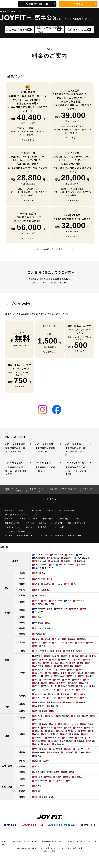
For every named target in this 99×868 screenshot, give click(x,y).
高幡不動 (70, 689)
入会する (78, 4)
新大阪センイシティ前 (69, 724)
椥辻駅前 (77, 716)
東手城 (37, 766)
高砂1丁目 (38, 777)
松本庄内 (38, 617)
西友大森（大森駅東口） (44, 669)
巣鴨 (45, 683)
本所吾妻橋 (38, 666)
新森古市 (90, 727)
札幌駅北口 (68, 561)
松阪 (53, 711)
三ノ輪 (65, 663)
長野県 (22, 617)
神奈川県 (22, 696)
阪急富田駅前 (67, 741)
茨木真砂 (54, 741)
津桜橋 (44, 711)
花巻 (51, 579)
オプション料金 (59, 527)
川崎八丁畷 (54, 694)
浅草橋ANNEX (66, 659)
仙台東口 (58, 584)
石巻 (68, 584)
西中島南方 (48, 727)
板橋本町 (62, 683)
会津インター (56, 600)
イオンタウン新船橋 (73, 651)
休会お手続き (43, 527)
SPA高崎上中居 (40, 634)
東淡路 (68, 727)
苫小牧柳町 (55, 561)
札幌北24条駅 (58, 554)
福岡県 (22, 779)
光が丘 (37, 686)
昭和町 (46, 734)
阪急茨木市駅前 (40, 741)
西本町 (65, 734)
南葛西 (59, 666)
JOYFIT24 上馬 (76, 449)
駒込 (53, 683)
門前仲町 (69, 666)
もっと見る (27, 140)
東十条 (78, 659)
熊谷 (36, 646)
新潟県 (22, 610)
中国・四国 (7, 766)
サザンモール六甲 (83, 749)
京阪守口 (91, 741)
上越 (51, 609)
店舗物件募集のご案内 (26, 535)
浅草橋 (54, 659)
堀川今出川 (38, 716)
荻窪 (87, 679)
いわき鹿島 (80, 600)
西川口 (57, 639)
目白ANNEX (46, 679)
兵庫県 (22, 752)
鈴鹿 (36, 711)
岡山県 (22, 761)
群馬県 (22, 634)
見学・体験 (30, 523)
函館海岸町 (68, 558)
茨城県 (22, 623)
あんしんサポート (75, 535)
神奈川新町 (74, 698)
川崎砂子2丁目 (40, 694)
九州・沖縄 (7, 787)
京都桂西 (38, 719)
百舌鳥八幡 (59, 744)
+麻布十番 (38, 656)
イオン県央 (38, 612)
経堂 (82, 673)
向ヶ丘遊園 (80, 694)
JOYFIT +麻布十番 (76, 469)
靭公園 (56, 734)
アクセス (76, 519)
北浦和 (37, 639)
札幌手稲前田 (54, 558)
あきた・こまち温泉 (42, 590)
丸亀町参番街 (39, 772)
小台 (47, 663)
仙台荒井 (47, 584)
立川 (61, 689)
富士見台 (85, 683)
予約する (29, 527)
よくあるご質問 (57, 523)
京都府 (22, 718)
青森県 (22, 573)
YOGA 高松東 (54, 772)
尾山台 (37, 676)
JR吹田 (80, 738)
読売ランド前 (39, 698)
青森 (43, 573)
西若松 (68, 600)
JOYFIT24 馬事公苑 (16, 448)
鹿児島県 (22, 791)
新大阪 (37, 727)
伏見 (86, 716)
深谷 (43, 646)
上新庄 (59, 727)
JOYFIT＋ (50, 510)
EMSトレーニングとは (29, 519)
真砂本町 (38, 791)
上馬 (65, 673)
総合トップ (9, 510)
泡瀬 (36, 797)
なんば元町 (68, 738)
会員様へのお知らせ (13, 527)
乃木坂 (85, 656)
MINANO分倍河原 (67, 686)
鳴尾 (90, 752)
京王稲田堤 (67, 694)
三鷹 (55, 686)
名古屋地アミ (39, 706)
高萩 (49, 623)
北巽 (92, 731)
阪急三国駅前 (88, 724)
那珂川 (68, 777)
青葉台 (85, 698)
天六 (36, 724)
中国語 (53, 851)
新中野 (67, 679)
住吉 (53, 780)
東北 (7, 588)
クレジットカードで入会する (16, 531)
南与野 (48, 642)
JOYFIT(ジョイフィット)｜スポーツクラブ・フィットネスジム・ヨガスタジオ (55, 848)
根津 (36, 659)
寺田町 (37, 734)
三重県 (22, 711)
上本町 (83, 731)
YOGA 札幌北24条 (41, 554)
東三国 (54, 724)
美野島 (61, 780)
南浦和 (73, 639)
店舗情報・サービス (13, 523)
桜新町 (73, 673)
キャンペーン (10, 519)
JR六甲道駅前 (57, 749)
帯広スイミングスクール (44, 568)
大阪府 (22, 734)
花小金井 (82, 689)
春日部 (70, 642)
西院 (94, 716)
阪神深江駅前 (39, 752)
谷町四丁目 (72, 731)
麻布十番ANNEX (53, 656)
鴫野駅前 (51, 731)
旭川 (53, 564)
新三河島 (38, 663)
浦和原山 (38, 642)
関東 (7, 660)
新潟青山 (75, 609)
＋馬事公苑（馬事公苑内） (54, 676)
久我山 (37, 683)
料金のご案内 (63, 519)
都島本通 (79, 727)
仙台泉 (37, 584)
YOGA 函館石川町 (84, 558)
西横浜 (63, 698)
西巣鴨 (88, 659)
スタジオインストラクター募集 (51, 535)
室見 (70, 780)
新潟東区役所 (62, 609)
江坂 (89, 738)
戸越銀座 (61, 669)
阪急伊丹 (38, 756)
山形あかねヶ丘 (40, 595)
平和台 (46, 686)
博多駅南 (78, 777)
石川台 (81, 669)
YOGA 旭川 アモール (67, 564)
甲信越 (7, 613)
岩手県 (22, 578)
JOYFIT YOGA (35, 510)
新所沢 (91, 642)
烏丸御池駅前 (64, 716)
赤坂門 (58, 777)
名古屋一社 (53, 706)
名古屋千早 (70, 702)
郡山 (45, 600)
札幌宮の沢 (81, 561)
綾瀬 (73, 663)
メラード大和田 (54, 738)
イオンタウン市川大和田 (44, 651)
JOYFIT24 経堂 (46, 467)
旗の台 (72, 669)
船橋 (60, 651)
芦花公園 (91, 673)
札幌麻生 (71, 554)
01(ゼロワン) (84, 564)
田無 (93, 686)
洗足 (49, 673)
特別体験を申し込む (37, 4)
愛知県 (22, 704)
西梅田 (86, 734)
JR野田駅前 (39, 738)
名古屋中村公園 (55, 702)
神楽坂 (58, 679)
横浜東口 (52, 698)
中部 (7, 707)
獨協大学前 (59, 642)
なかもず (47, 744)
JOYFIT (22, 510)
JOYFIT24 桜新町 (46, 448)
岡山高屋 (45, 761)
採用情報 (9, 535)
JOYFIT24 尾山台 (16, 469)
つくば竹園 (38, 623)
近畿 (7, 736)
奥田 (36, 761)
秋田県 (22, 590)
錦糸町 (50, 666)
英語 (45, 851)
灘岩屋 (69, 749)
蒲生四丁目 (38, 731)
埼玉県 (22, 642)
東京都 (22, 673)
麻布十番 (67, 656)
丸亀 (73, 772)
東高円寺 (78, 679)
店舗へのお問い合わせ (77, 523)
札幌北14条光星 (40, 564)
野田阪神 (75, 734)
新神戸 (44, 749)
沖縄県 (22, 797)
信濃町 (91, 676)
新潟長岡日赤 (39, 609)
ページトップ (49, 499)
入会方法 (43, 523)
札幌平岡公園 (39, 558)
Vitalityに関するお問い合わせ (17, 514)
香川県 (22, 772)
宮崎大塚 (38, 786)
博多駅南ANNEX (41, 780)
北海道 (15, 561)
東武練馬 (73, 683)
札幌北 (81, 554)
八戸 (36, 573)
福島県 (22, 602)
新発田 (85, 609)
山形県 (22, 595)
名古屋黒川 (83, 702)
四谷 (82, 676)
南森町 (44, 724)
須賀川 (37, 600)
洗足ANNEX (39, 673)
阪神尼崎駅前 (54, 752)
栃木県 (22, 628)
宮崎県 (22, 785)
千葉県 (22, 651)
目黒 (57, 673)
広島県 (22, 766)
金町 (89, 663)
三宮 (36, 749)
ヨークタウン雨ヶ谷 (42, 628)
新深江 (61, 731)
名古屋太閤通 (39, 702)
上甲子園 (81, 752)
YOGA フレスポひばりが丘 (45, 689)
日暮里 (56, 663)
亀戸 (79, 666)
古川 (75, 584)
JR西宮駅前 (68, 752)
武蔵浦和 (83, 639)
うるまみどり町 (48, 797)
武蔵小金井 (83, 686)
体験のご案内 (48, 519)
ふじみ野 (81, 642)
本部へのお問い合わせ (67, 510)
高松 (65, 772)
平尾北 (49, 777)
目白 (36, 679)
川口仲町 (47, 639)
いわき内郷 (38, 604)
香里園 (37, 744)
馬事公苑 (73, 676)
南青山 (94, 656)
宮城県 (22, 584)
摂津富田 (80, 741)
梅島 (81, 663)
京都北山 (51, 716)
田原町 (44, 659)
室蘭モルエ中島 (40, 561)
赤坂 (76, 656)
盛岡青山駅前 (39, 579)
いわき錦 (51, 604)
